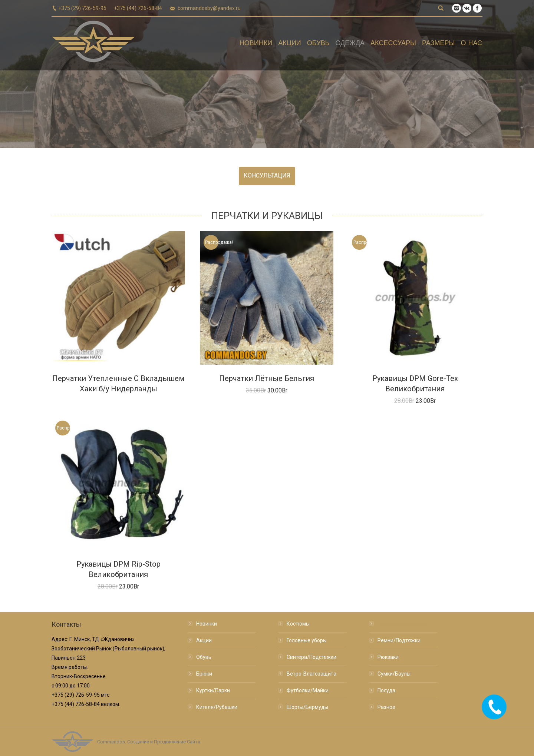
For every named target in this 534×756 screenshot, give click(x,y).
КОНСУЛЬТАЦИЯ (267, 175)
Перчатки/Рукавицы (403, 624)
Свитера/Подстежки (311, 657)
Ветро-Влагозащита (311, 674)
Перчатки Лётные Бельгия (267, 378)
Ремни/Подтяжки (399, 640)
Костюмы (298, 624)
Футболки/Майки (308, 690)
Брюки (204, 674)
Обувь (204, 657)
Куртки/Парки (213, 690)
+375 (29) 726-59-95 (82, 8)
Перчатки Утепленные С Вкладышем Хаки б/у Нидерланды (118, 384)
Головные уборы (307, 640)
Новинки (207, 624)
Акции (204, 640)
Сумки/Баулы (394, 674)
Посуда (386, 690)
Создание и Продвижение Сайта (164, 742)
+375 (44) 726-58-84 (138, 8)
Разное (386, 707)
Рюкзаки (388, 657)
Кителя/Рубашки (217, 707)
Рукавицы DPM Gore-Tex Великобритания (415, 384)
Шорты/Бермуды (307, 707)
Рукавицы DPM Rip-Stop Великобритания (118, 569)
